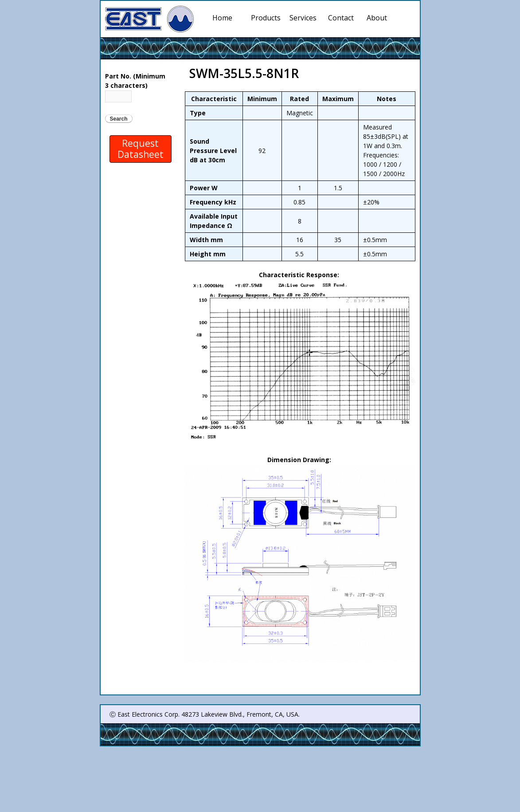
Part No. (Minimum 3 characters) (135, 81)
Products (266, 18)
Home (222, 18)
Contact (341, 18)
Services (305, 18)
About (377, 18)
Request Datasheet (141, 149)
